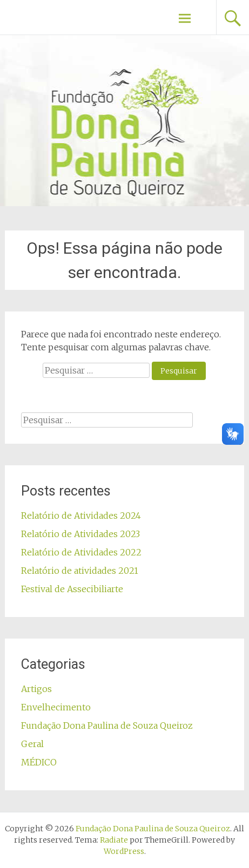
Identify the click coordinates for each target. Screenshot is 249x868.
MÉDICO (39, 762)
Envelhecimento (56, 707)
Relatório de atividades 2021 (80, 571)
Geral (32, 744)
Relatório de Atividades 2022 (81, 552)
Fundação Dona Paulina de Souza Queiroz (107, 725)
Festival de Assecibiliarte (72, 589)
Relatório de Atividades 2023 (80, 534)
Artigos (36, 689)
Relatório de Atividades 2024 (81, 516)
